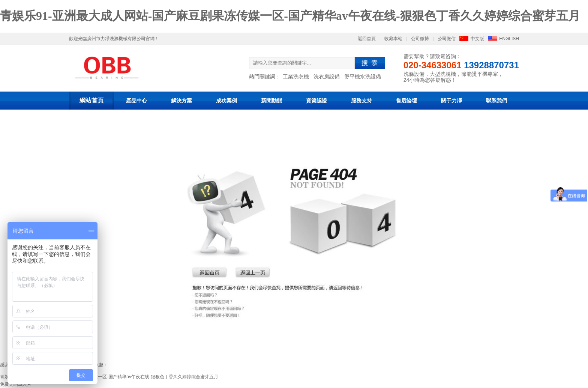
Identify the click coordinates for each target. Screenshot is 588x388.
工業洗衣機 (296, 77)
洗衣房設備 (327, 77)
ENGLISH (509, 39)
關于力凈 (451, 101)
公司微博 (420, 39)
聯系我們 (496, 101)
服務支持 (361, 101)
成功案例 (226, 101)
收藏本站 (393, 39)
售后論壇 (406, 101)
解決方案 (181, 101)
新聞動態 (271, 101)
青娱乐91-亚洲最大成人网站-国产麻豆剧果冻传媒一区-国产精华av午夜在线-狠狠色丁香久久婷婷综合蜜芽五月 (290, 16)
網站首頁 (91, 100)
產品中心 (136, 101)
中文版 (477, 39)
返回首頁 (367, 39)
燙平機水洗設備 (363, 77)
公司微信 (447, 39)
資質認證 (316, 101)
